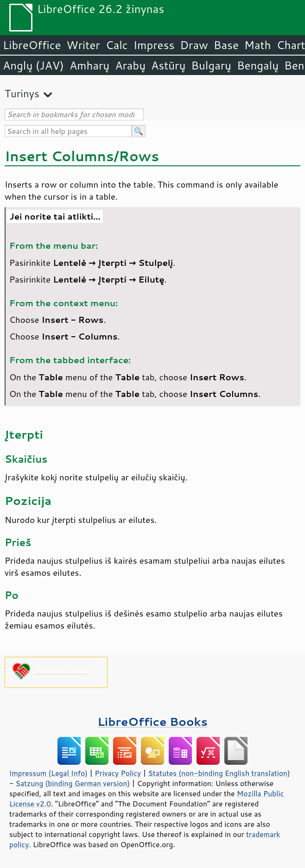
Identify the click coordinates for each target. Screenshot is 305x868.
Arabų (130, 65)
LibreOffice (32, 45)
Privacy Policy (118, 773)
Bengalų (258, 65)
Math (258, 45)
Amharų (89, 65)
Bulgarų (211, 65)
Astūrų (168, 65)
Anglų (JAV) (33, 65)
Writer (83, 45)
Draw (194, 45)
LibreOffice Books (152, 721)
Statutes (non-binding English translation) (219, 773)
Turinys (22, 93)
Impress (154, 45)
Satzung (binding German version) (73, 783)
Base (226, 45)
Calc (117, 45)
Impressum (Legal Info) (48, 773)
